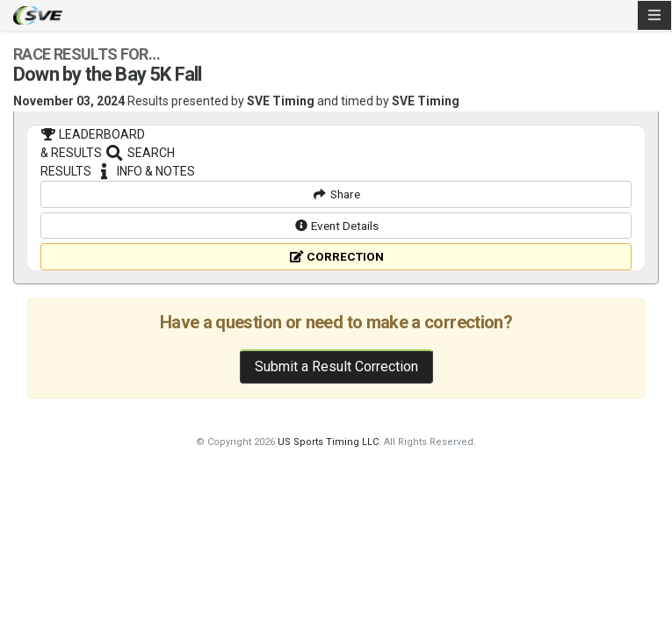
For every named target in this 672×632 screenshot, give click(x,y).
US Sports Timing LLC (328, 524)
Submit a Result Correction (336, 448)
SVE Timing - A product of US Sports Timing (38, 15)
